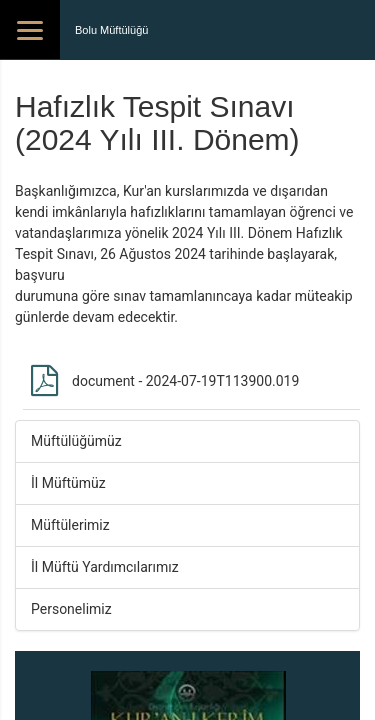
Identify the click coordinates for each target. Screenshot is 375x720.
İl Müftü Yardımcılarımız (105, 567)
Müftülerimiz (70, 525)
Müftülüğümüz (76, 441)
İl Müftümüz (68, 483)
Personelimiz (71, 609)
